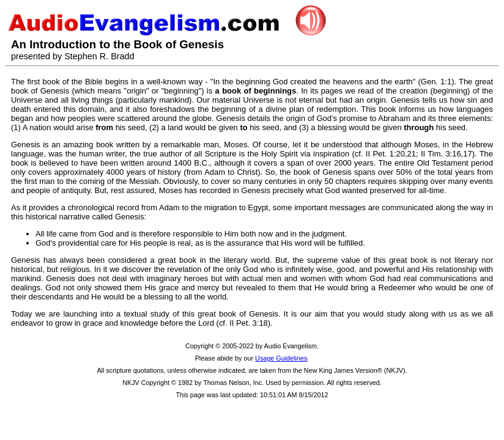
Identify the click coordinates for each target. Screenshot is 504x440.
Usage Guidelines (281, 358)
